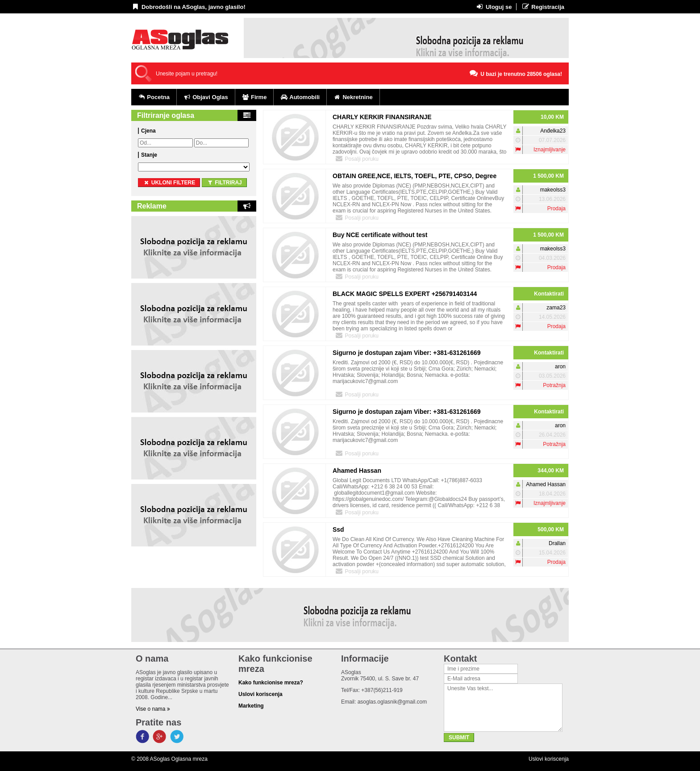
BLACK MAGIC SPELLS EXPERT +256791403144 (405, 294)
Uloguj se (494, 7)
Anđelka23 (553, 131)
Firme (254, 97)
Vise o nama (153, 709)
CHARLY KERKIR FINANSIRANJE (382, 117)
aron (560, 367)
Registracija (543, 7)
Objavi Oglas (206, 97)
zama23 (556, 308)
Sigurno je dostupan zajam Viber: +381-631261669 (407, 353)
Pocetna (154, 97)
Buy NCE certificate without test (380, 235)
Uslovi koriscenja (549, 759)
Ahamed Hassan (357, 471)
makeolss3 (553, 190)
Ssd (338, 529)
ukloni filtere (169, 183)
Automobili (300, 97)
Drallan (557, 543)
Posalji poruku (357, 158)
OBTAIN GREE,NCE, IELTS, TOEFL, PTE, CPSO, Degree (415, 176)
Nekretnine (353, 97)
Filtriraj (224, 183)
